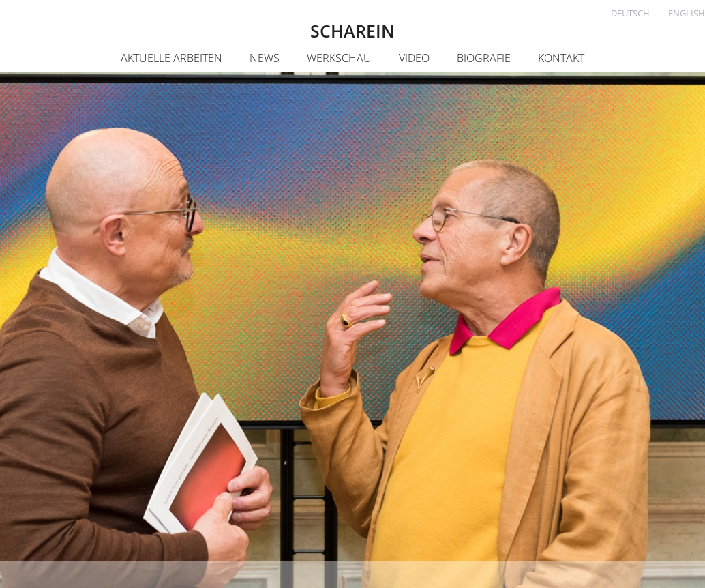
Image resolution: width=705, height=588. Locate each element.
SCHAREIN (352, 31)
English (687, 13)
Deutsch (630, 13)
